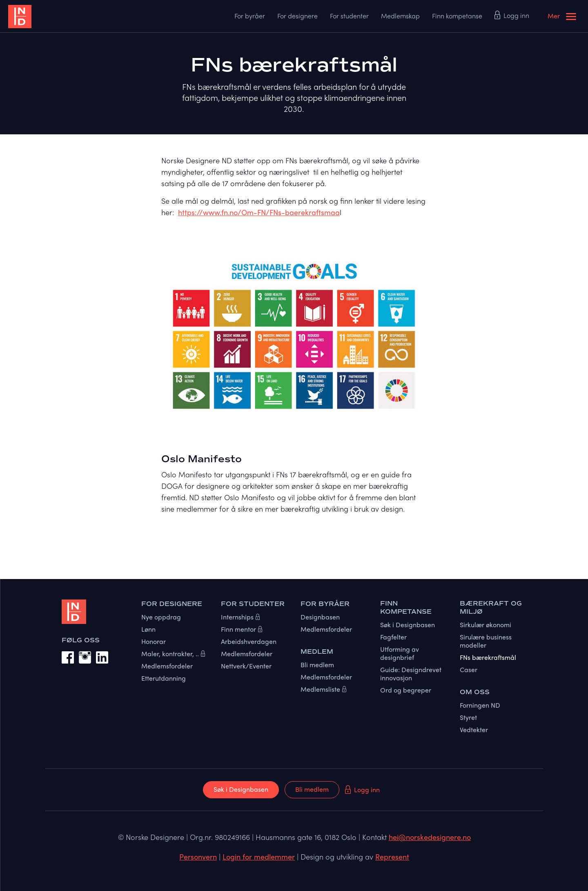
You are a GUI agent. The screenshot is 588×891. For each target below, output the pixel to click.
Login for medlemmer (259, 856)
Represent (392, 856)
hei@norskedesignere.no (430, 837)
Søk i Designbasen (241, 789)
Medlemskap (400, 16)
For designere (297, 16)
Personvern (198, 856)
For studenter (349, 16)
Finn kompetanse (457, 16)
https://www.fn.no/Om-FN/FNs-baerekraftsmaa (259, 212)
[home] (53, 16)
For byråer (250, 16)
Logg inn (516, 15)
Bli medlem (312, 789)
